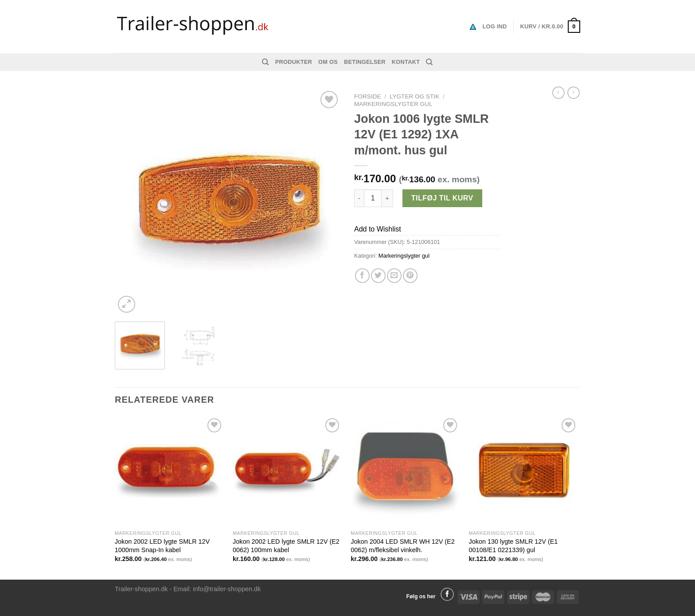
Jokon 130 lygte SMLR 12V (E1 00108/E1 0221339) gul (513, 546)
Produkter (294, 62)
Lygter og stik (414, 96)
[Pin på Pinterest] (410, 276)
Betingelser (365, 62)
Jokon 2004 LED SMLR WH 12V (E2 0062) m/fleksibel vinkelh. (402, 546)
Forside (367, 96)
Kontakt (406, 62)
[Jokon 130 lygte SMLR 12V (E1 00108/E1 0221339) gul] (524, 471)
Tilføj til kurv (442, 198)
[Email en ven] (394, 276)
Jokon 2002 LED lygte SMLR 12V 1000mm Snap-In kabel (162, 546)
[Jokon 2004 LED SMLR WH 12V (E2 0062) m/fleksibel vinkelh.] (405, 471)
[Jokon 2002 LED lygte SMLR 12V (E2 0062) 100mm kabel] (287, 471)
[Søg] (265, 62)
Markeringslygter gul (393, 104)
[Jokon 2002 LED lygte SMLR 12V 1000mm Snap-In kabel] (170, 471)
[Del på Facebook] (362, 276)
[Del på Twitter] (378, 276)
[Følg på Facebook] (447, 594)
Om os (328, 62)
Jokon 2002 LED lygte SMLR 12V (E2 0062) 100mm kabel (286, 546)
